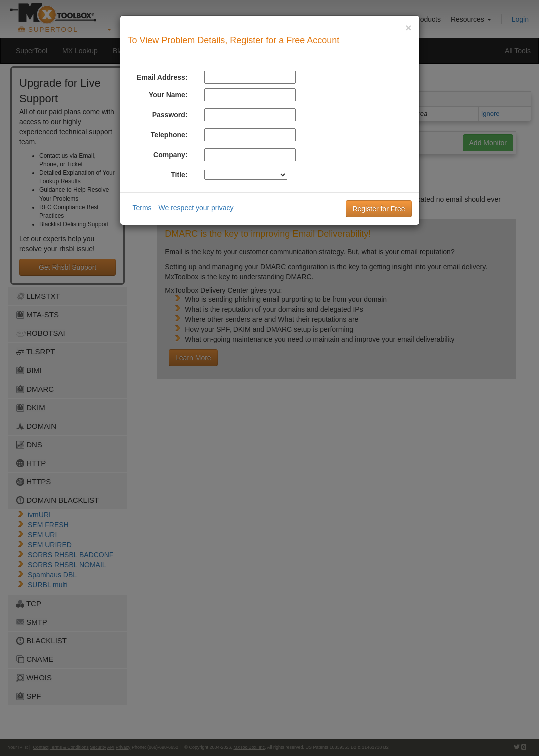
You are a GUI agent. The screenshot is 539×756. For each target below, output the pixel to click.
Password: (170, 115)
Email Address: (162, 77)
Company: (170, 155)
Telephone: (169, 135)
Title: (179, 175)
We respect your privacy (196, 208)
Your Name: (168, 95)
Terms (142, 208)
